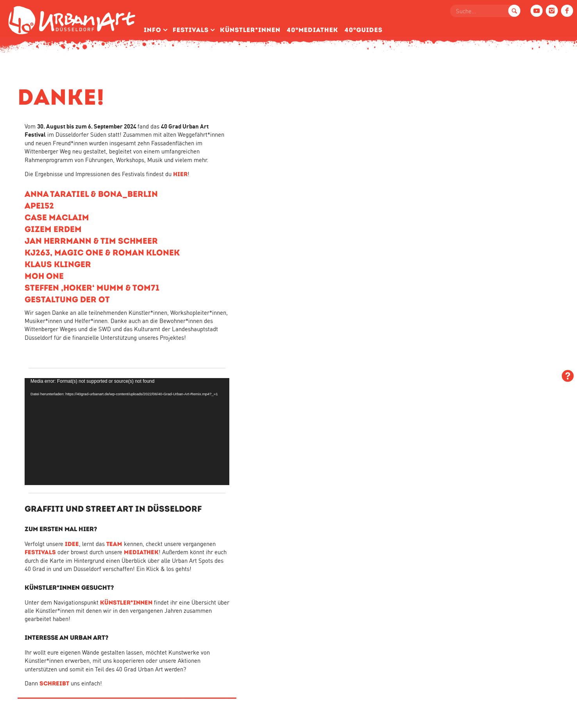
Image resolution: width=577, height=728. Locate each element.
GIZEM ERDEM (53, 229)
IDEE (72, 544)
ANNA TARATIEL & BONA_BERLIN (91, 194)
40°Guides (364, 30)
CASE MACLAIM (57, 217)
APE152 (39, 206)
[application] (127, 432)
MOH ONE (44, 276)
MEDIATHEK (141, 552)
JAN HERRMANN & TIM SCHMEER (91, 241)
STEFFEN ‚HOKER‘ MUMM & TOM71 (92, 288)
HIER (180, 174)
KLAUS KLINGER (58, 264)
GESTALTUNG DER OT (67, 299)
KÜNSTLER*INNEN (126, 602)
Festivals (191, 30)
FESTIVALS (40, 552)
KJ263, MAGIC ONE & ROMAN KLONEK (102, 252)
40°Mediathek (313, 30)
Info (153, 30)
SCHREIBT (54, 683)
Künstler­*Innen (250, 30)
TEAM (114, 544)
